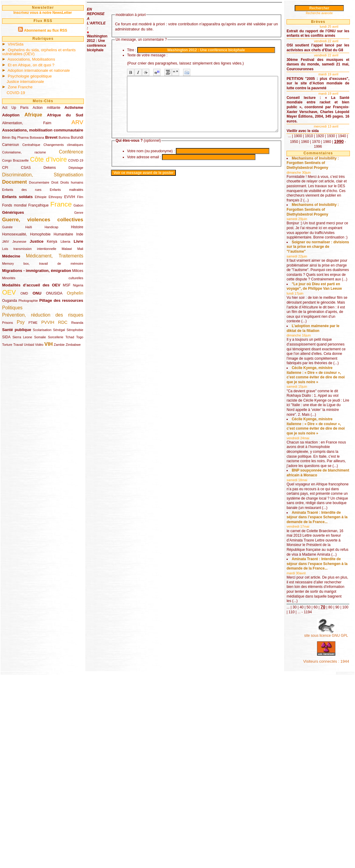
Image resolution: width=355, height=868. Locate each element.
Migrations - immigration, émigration (37, 271)
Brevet (51, 137)
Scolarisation (42, 330)
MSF (67, 285)
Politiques (12, 308)
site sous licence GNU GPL (333, 822)
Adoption (11, 115)
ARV (77, 122)
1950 (332, 169)
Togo (79, 337)
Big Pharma (20, 137)
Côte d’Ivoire (48, 159)
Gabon (78, 205)
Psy (21, 322)
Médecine (11, 256)
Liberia (65, 241)
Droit (55, 182)
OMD (24, 293)
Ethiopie (41, 197)
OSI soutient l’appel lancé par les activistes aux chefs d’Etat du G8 (327, 55)
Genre (79, 213)
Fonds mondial (14, 205)
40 (320, 786)
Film (80, 197)
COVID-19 (16, 93)
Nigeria (78, 285)
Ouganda (10, 301)
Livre (78, 241)
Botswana (37, 137)
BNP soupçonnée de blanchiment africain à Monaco (325, 602)
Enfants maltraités (67, 190)
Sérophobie (75, 330)
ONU (37, 293)
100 (322, 791)
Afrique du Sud (65, 115)
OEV (9, 292)
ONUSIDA (54, 293)
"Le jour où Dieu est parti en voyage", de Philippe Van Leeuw (324, 364)
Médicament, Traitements (55, 256)
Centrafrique (31, 145)
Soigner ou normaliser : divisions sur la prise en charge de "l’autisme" (327, 306)
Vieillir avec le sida (321, 159)
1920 (340, 164)
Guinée (7, 227)
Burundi (77, 137)
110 (331, 791)
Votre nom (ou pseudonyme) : (151, 162)
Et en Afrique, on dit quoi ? (31, 65)
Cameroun (11, 145)
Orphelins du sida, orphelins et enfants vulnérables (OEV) (39, 52)
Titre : (132, 50)
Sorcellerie (56, 337)
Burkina (64, 137)
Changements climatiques (63, 145)
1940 (321, 169)
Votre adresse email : (144, 168)
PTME (33, 323)
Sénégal (59, 330)
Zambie (59, 345)
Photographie (28, 301)
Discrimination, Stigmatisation (43, 175)
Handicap (52, 227)
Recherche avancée (328, 13)
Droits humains (72, 182)
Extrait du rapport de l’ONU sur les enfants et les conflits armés (327, 36)
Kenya (52, 241)
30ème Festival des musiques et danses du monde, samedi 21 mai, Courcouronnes (327, 76)
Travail (18, 345)
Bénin (6, 137)
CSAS (26, 168)
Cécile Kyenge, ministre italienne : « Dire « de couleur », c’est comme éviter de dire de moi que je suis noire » (326, 476)
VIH (49, 344)
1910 (330, 164)
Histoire (77, 227)
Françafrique (38, 205)
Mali (80, 249)
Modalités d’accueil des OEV (31, 285)
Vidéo (39, 345)
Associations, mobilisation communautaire (43, 130)
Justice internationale (25, 82)
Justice (37, 241)
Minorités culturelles (43, 278)
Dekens (50, 168)
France (61, 204)
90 (314, 791)
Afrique (33, 115)
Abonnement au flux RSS (45, 30)
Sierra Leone (22, 337)
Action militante (46, 108)
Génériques (13, 212)
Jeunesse (19, 241)
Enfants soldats (17, 197)
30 (313, 786)
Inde (80, 234)
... (310, 164)
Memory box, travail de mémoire (43, 264)
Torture (7, 345)
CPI (5, 168)
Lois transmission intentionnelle (29, 249)
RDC (63, 322)
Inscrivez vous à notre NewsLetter (43, 13)
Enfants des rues (22, 190)
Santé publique (17, 330)
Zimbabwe (73, 345)
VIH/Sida (16, 44)
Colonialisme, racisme (24, 152)
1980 (321, 175)
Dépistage (76, 168)
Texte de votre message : (147, 55)
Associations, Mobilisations (31, 59)
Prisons (8, 323)
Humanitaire (63, 234)
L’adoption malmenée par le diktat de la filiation (326, 418)
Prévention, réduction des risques (43, 315)
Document (14, 182)
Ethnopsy (55, 197)
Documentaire (39, 182)
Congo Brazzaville (15, 160)
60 (334, 786)
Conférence (71, 152)
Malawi (67, 249)
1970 (310, 175)
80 (307, 791)
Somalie (40, 337)
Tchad (70, 337)
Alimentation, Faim (27, 123)
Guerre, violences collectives (43, 220)
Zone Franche (20, 87)
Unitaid (29, 345)
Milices (78, 271)
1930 (310, 169)
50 (326, 786)
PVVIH (48, 322)
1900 (318, 164)
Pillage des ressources (61, 300)
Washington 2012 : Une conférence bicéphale (97, 43)
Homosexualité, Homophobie (26, 234)
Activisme (74, 107)
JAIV (6, 241)
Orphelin (75, 293)
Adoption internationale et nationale (39, 70)
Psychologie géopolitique (30, 76)
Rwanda (77, 323)
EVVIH (70, 197)
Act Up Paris (15, 108)
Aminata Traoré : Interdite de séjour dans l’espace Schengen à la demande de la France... (325, 665)
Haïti (29, 227)
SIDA (6, 337)
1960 (343, 169)
